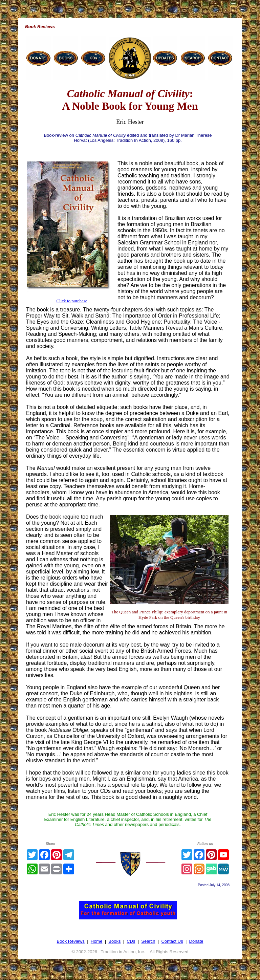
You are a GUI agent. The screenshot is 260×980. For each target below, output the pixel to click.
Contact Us (172, 941)
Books (114, 941)
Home (97, 941)
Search (148, 941)
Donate (196, 941)
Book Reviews (71, 941)
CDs (131, 941)
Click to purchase (72, 301)
